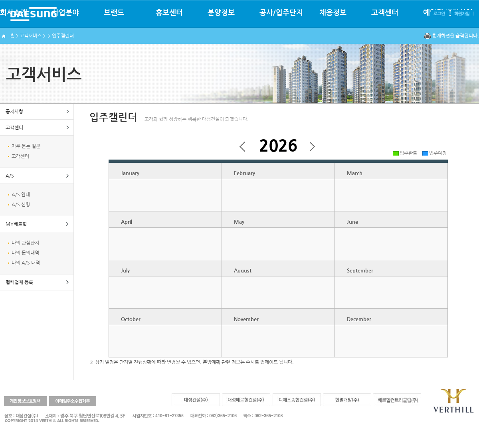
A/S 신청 (21, 205)
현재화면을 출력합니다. (456, 36)
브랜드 (114, 13)
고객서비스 (31, 36)
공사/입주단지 (281, 13)
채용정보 (333, 13)
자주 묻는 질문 (26, 146)
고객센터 (385, 13)
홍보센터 (169, 13)
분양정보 (221, 13)
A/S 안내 (21, 195)
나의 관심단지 (25, 243)
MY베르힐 (16, 224)
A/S (10, 176)
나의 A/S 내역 (26, 263)
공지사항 (14, 112)
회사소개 (14, 13)
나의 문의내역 (25, 253)
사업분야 (65, 13)
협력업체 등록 (19, 282)
